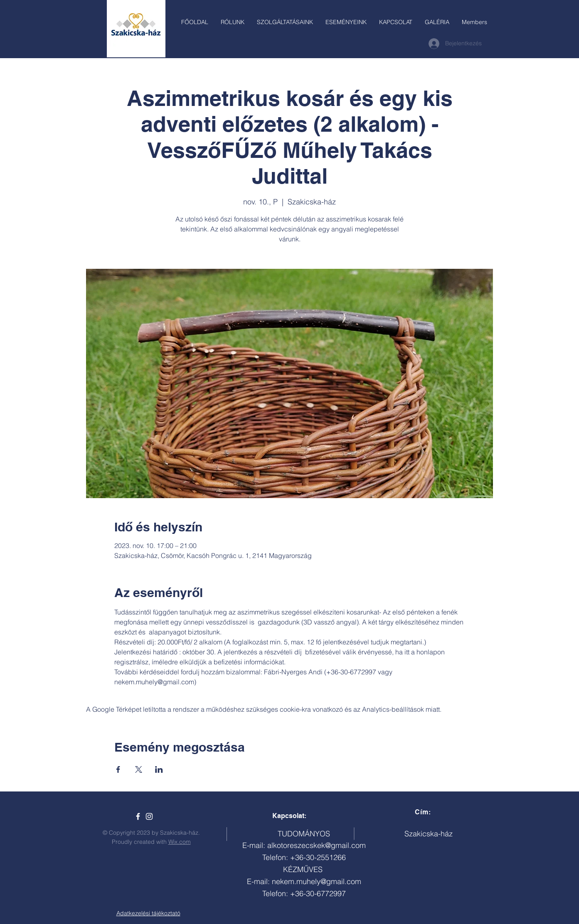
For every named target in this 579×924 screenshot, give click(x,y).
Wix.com (180, 842)
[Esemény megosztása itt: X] (139, 769)
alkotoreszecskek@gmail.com (317, 845)
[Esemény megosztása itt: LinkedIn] (159, 769)
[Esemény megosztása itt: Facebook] (118, 769)
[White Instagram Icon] (149, 816)
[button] (285, 22)
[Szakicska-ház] (138, 816)
